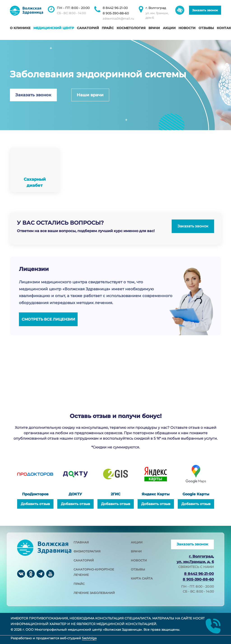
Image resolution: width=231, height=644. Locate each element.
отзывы (138, 569)
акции (137, 542)
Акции (169, 28)
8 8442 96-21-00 (115, 8)
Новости (187, 28)
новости (139, 560)
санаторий (84, 560)
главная (81, 542)
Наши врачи (90, 95)
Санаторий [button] (88, 28)
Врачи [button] (154, 28)
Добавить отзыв (35, 504)
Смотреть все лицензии (48, 319)
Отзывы (206, 28)
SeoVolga (89, 638)
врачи (136, 551)
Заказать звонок (205, 10)
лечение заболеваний (94, 593)
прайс (79, 584)
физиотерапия (87, 551)
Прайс (108, 28)
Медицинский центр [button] (54, 28)
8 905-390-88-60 (116, 13)
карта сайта (142, 578)
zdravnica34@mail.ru (118, 18)
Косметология (131, 28)
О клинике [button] (20, 28)
